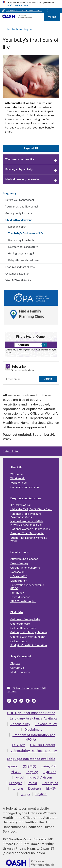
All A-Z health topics (23, 601)
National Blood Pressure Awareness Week (26, 515)
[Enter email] (22, 379)
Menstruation (19, 581)
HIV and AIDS (19, 576)
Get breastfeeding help (25, 619)
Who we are (18, 474)
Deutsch (34, 789)
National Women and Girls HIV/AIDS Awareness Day (27, 523)
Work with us (19, 483)
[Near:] (29, 345)
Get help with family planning (29, 632)
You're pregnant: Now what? (22, 207)
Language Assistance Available (34, 718)
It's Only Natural (21, 505)
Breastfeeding (19, 563)
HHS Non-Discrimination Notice (31, 713)
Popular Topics (20, 552)
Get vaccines (19, 641)
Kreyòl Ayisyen (41, 777)
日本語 (51, 789)
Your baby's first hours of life (26, 233)
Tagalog (32, 772)
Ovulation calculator (17, 274)
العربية (20, 777)
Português (50, 783)
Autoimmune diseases (24, 559)
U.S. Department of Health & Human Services (24, 11)
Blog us (15, 663)
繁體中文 (30, 766)
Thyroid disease (20, 597)
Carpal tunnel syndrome (25, 568)
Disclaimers (34, 730)
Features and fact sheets (20, 267)
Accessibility (20, 724)
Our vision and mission (25, 487)
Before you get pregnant (20, 200)
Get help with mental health (28, 637)
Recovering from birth (21, 240)
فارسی (25, 794)
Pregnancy (10, 193)
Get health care (20, 624)
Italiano (17, 789)
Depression (17, 572)
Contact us (17, 668)
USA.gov (18, 745)
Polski (32, 783)
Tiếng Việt (49, 766)
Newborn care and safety (23, 247)
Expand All (31, 148)
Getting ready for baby (19, 213)
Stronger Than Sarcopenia (27, 533)
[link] (10, 688)
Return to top (11, 451)
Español (12, 766)
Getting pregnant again (22, 254)
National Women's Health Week (30, 529)
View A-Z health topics (18, 280)
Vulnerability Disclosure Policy (34, 751)
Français (16, 783)
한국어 (16, 772)
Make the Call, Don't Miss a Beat (31, 509)
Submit (48, 379)
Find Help (17, 612)
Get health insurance (23, 628)
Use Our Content (43, 745)
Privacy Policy (46, 724)
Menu (52, 17)
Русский (50, 772)
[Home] (17, 18)
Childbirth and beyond (19, 220)
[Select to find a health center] (44, 345)
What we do (18, 478)
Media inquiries (20, 672)
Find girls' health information (29, 645)
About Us (16, 467)
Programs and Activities (26, 498)
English (41, 794)
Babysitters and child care (23, 260)
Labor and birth (17, 227)
